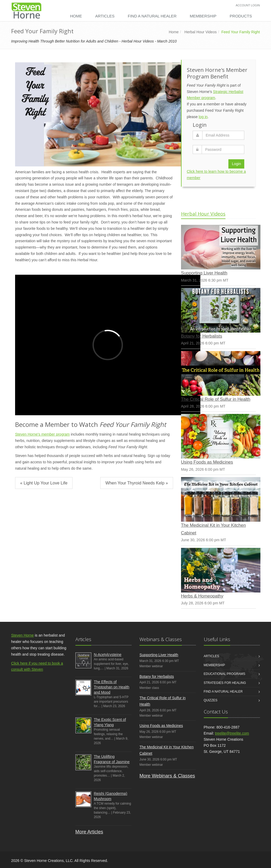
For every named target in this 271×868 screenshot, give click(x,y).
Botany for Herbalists (202, 336)
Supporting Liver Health (204, 273)
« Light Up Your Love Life (44, 483)
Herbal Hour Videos (201, 32)
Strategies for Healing (225, 683)
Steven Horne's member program (42, 434)
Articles (105, 16)
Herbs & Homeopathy (202, 596)
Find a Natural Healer (152, 16)
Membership (203, 16)
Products (241, 16)
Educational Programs (225, 674)
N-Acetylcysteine (108, 655)
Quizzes (211, 700)
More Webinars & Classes (167, 776)
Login (236, 164)
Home (76, 16)
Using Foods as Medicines (207, 462)
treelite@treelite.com (232, 733)
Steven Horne (22, 635)
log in (203, 117)
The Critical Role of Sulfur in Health (216, 399)
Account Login (248, 5)
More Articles (89, 832)
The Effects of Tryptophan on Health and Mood (112, 687)
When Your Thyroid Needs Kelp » (137, 483)
